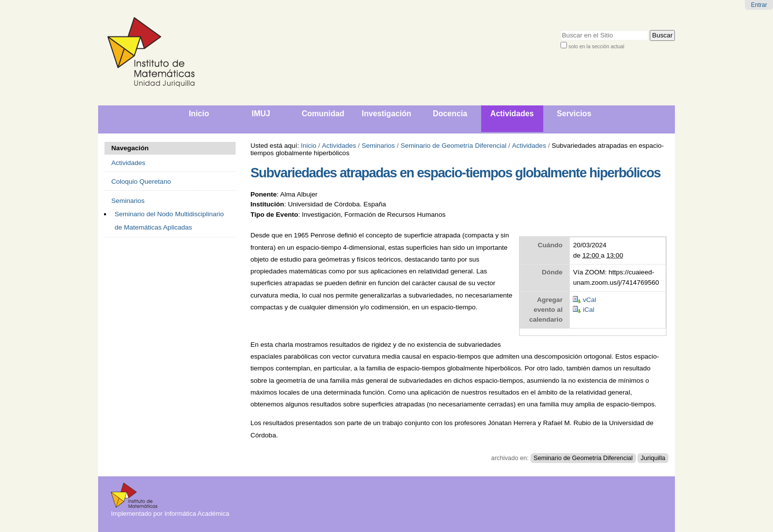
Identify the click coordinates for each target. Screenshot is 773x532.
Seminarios (379, 146)
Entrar (759, 5)
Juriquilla (653, 458)
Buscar (560, 30)
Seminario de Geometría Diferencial (453, 146)
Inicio (309, 146)
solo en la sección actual (596, 47)
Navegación (130, 148)
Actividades (339, 146)
